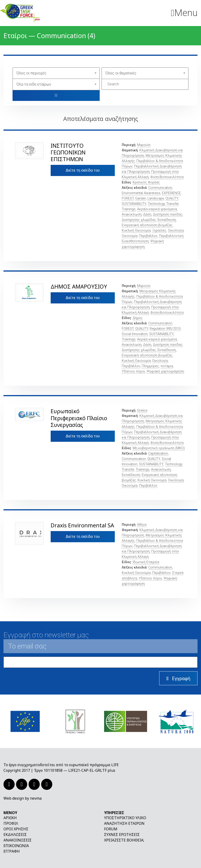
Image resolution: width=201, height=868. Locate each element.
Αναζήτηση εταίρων (124, 823)
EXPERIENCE (171, 193)
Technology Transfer (163, 204)
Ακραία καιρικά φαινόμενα (157, 209)
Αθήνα (142, 525)
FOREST (128, 198)
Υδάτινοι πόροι (133, 371)
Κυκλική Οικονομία (136, 231)
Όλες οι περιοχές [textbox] (31, 73)
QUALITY (172, 198)
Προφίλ (11, 823)
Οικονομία (130, 236)
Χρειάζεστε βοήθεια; (124, 840)
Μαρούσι (144, 145)
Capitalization (158, 454)
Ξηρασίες (159, 231)
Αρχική (10, 818)
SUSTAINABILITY (134, 204)
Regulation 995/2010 (165, 329)
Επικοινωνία (16, 846)
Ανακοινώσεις (18, 840)
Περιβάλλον (148, 236)
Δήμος (138, 318)
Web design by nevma (23, 798)
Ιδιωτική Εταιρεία (146, 562)
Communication (160, 188)
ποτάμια (167, 366)
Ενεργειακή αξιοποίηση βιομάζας (147, 225)
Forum (111, 829)
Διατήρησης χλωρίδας (139, 220)
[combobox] (56, 73)
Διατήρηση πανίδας (168, 215)
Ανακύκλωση (132, 215)
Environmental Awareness (141, 193)
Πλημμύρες (150, 366)
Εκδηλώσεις (15, 835)
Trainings (129, 209)
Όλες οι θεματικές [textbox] (121, 73)
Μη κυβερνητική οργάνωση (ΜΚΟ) (159, 448)
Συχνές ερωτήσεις (122, 835)
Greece (142, 411)
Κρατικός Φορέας (146, 182)
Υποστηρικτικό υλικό (125, 818)
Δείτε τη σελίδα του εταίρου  (83, 172)
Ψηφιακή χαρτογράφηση (165, 371)
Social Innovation (135, 334)
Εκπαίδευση (167, 220)
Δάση (147, 215)
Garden (141, 198)
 (56, 95)
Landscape (156, 198)
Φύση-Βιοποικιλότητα (167, 177)
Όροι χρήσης (16, 829)
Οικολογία (176, 231)
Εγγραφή (12, 851)
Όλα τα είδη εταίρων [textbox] (34, 84)
